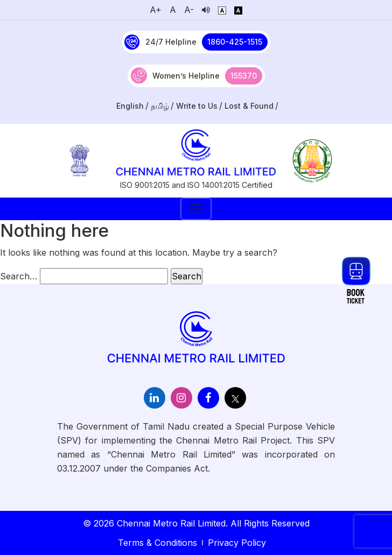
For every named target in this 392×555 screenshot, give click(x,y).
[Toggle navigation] (196, 209)
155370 (244, 76)
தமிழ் (160, 106)
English (130, 106)
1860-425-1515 (235, 42)
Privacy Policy (237, 543)
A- (189, 10)
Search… (19, 276)
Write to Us (197, 106)
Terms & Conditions (157, 543)
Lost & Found (249, 106)
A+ (156, 10)
